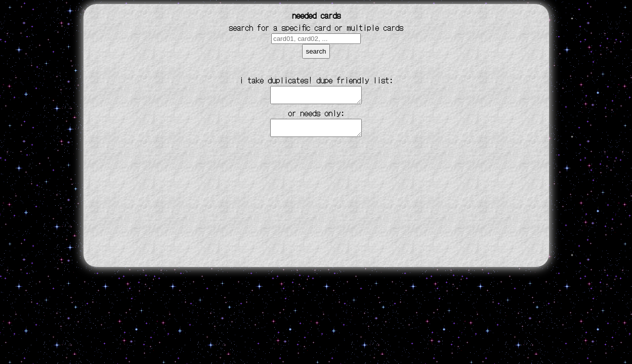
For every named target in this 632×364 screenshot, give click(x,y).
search (316, 51)
